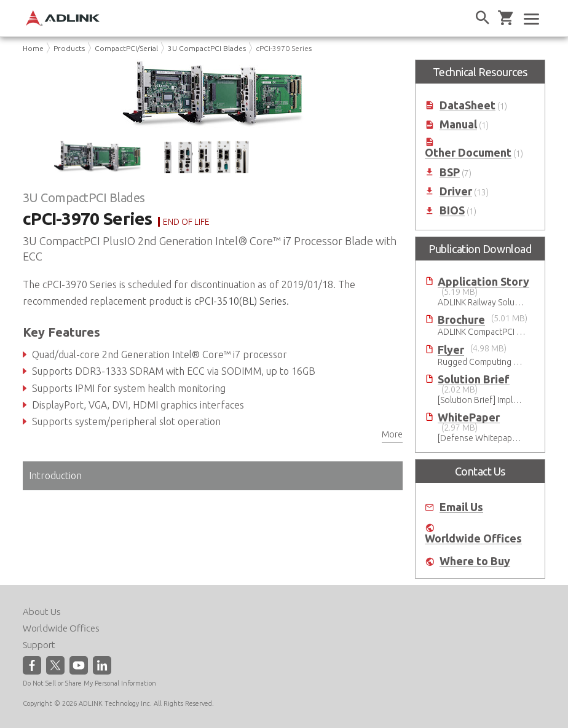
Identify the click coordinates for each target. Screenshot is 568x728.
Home (33, 48)
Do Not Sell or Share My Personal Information (89, 683)
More (392, 434)
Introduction (55, 476)
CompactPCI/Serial (126, 48)
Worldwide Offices (473, 538)
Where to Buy (475, 561)
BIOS (452, 210)
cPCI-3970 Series (284, 48)
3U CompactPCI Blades (207, 48)
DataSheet (467, 105)
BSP (450, 172)
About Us (42, 612)
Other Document (468, 153)
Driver (456, 191)
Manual (458, 124)
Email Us (461, 507)
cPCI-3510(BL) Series (240, 301)
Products (69, 48)
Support (39, 645)
